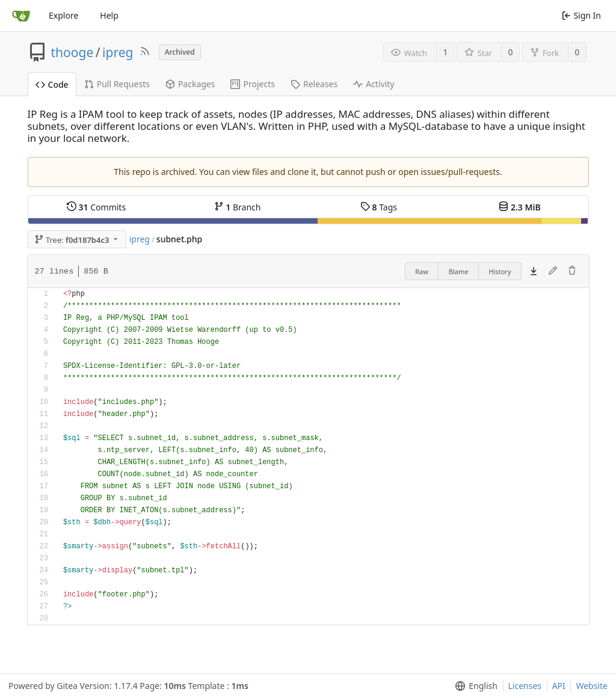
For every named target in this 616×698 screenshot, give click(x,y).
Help (109, 15)
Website (592, 686)
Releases (314, 84)
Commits (96, 207)
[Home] (21, 16)
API (559, 686)
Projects (252, 84)
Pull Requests (117, 84)
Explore (63, 15)
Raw (422, 271)
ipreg (118, 52)
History (500, 271)
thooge (72, 52)
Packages (190, 84)
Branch (238, 207)
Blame (459, 271)
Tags (379, 207)
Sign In (581, 15)
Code (52, 84)
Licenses (525, 686)
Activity (374, 84)
